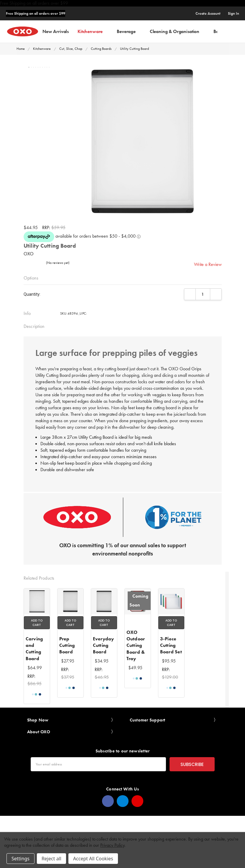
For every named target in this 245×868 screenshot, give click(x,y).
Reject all (51, 859)
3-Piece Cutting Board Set (171, 645)
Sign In (234, 13)
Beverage (129, 31)
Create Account (208, 13)
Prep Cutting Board (67, 645)
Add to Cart (37, 623)
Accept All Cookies (93, 859)
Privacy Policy (112, 845)
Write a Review (208, 264)
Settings (20, 859)
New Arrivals (56, 31)
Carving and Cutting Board (34, 649)
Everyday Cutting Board (103, 645)
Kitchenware (93, 31)
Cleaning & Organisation (177, 31)
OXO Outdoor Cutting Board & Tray (136, 646)
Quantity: (32, 294)
